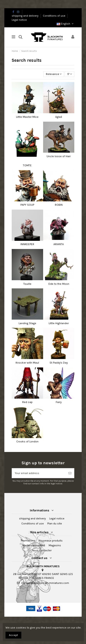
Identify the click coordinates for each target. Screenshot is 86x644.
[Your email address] (39, 473)
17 (70, 74)
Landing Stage (27, 323)
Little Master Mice (27, 117)
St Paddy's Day (59, 363)
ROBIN (59, 205)
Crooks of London (27, 441)
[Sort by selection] (54, 74)
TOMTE (27, 165)
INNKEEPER (27, 244)
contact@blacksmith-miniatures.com (45, 583)
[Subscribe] (70, 473)
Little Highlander (59, 323)
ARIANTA (59, 244)
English (65, 24)
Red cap (27, 402)
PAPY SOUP (27, 205)
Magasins (55, 545)
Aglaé (59, 117)
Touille (27, 284)
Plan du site (55, 523)
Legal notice (19, 20)
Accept (13, 635)
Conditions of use (54, 16)
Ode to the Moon (59, 284)
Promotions (28, 541)
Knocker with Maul (27, 363)
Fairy (59, 402)
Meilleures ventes (34, 545)
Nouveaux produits (51, 541)
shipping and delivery (25, 16)
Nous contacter (42, 550)
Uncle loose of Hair (59, 156)
